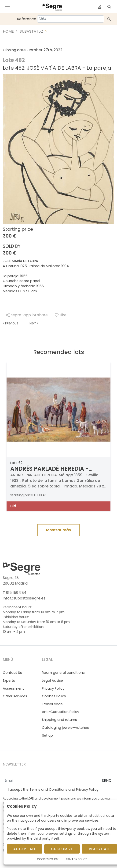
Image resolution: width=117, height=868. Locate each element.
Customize (62, 849)
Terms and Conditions (48, 790)
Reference (27, 19)
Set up (48, 735)
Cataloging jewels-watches (65, 728)
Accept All (25, 849)
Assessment (13, 688)
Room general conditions (63, 673)
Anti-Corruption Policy (60, 712)
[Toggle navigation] (7, 7)
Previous (11, 323)
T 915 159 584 (15, 593)
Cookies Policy (54, 696)
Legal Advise (52, 681)
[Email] (50, 781)
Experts (9, 681)
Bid (13, 506)
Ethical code (52, 704)
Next (34, 323)
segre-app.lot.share (27, 315)
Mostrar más (58, 530)
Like (61, 315)
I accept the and (53, 790)
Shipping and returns (59, 720)
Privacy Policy (53, 688)
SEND (107, 781)
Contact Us (12, 673)
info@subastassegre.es (24, 598)
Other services (15, 696)
